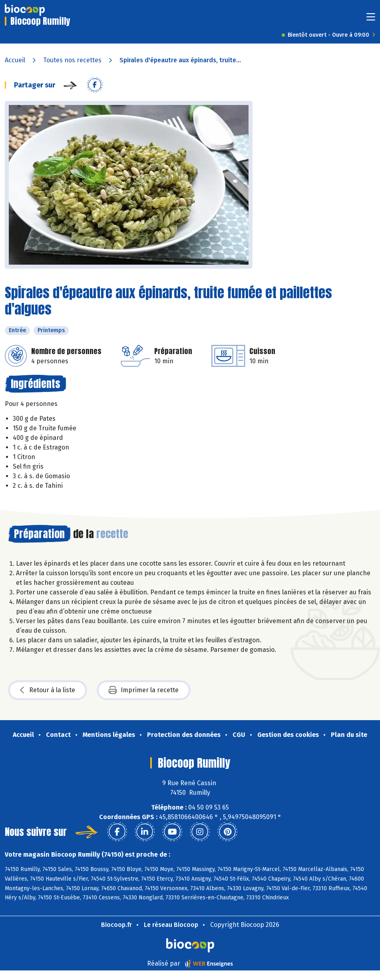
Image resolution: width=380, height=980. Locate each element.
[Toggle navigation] (371, 19)
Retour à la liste (48, 690)
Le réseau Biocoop (171, 925)
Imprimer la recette (144, 690)
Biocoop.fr (116, 925)
